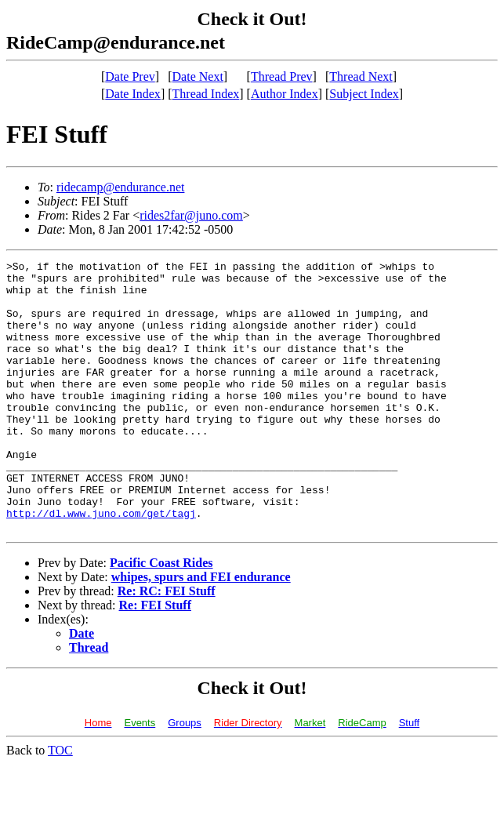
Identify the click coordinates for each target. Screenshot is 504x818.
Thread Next (361, 76)
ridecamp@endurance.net (121, 187)
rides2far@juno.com (191, 215)
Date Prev (130, 76)
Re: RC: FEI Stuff (167, 645)
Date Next (198, 76)
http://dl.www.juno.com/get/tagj (101, 565)
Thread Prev (282, 76)
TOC (60, 804)
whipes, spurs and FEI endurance (201, 631)
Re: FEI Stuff (155, 659)
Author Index (285, 94)
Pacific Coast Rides (161, 617)
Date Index (133, 94)
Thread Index (206, 94)
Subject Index (364, 94)
